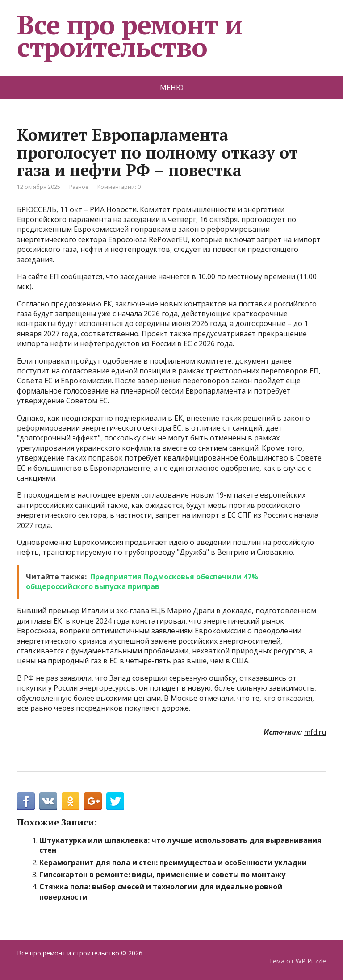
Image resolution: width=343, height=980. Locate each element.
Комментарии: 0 (119, 187)
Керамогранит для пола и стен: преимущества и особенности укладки (173, 863)
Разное (79, 187)
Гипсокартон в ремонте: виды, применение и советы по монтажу (162, 875)
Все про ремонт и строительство (130, 36)
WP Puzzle (311, 961)
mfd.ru (315, 732)
